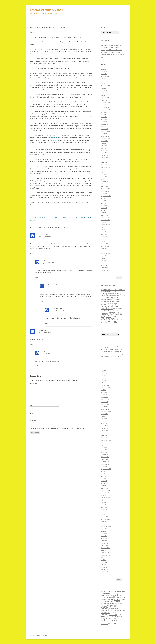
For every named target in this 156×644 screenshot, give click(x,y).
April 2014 (104, 265)
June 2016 (104, 203)
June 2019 (104, 117)
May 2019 (104, 119)
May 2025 (104, 74)
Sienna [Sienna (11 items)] (112, 315)
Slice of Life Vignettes (62, 202)
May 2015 (104, 234)
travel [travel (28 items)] (115, 317)
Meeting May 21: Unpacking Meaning (112, 52)
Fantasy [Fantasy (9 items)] (103, 298)
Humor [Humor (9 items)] (113, 300)
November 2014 (106, 249)
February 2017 (105, 184)
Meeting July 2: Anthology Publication (112, 47)
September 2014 (106, 253)
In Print (56, 19)
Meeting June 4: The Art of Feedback (111, 50)
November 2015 (106, 220)
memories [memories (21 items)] (106, 306)
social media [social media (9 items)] (118, 315)
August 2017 (105, 170)
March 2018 (104, 153)
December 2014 (105, 246)
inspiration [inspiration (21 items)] (106, 301)
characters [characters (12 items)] (104, 292)
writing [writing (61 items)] (113, 322)
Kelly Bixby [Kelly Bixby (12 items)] (115, 302)
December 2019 (105, 103)
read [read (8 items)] (124, 309)
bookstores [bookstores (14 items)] (121, 290)
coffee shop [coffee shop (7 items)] (117, 292)
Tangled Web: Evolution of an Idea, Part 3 (78, 217)
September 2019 (106, 110)
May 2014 (104, 263)
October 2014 (105, 251)
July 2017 (103, 172)
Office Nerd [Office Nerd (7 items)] (116, 309)
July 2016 (103, 201)
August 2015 (105, 227)
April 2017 (104, 179)
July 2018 (103, 143)
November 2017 (106, 162)
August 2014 (105, 256)
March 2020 (104, 95)
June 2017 (104, 174)
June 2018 (104, 146)
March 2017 (104, 182)
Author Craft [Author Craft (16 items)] (106, 290)
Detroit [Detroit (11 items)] (103, 295)
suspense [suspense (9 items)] (109, 317)
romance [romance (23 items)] (113, 313)
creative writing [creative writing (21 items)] (114, 293)
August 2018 (105, 141)
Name (32, 405)
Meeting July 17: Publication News (111, 45)
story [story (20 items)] (103, 317)
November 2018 (106, 134)
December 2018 (105, 131)
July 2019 (103, 114)
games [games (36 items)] (116, 297)
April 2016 (104, 208)
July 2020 (103, 88)
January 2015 (105, 244)
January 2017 (105, 186)
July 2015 (103, 229)
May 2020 (104, 91)
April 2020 (104, 93)
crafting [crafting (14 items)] (104, 293)
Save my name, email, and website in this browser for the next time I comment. (59, 428)
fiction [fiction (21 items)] (109, 298)
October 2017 (105, 165)
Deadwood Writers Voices (47, 10)
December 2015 (105, 217)
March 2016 (104, 210)
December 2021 (105, 76)
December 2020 (105, 86)
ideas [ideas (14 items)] (118, 300)
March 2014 (104, 268)
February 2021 (105, 83)
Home (32, 19)
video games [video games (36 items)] (108, 319)
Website (33, 421)
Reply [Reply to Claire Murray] (37, 277)
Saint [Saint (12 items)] (120, 313)
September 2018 (106, 138)
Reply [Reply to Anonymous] (32, 344)
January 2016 (105, 215)
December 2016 (105, 189)
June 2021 (104, 79)
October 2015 (105, 222)
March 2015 (104, 239)
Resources (66, 19)
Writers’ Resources (80, 19)
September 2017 (106, 167)
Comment (34, 383)
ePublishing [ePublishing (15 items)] (115, 295)
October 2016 (105, 193)
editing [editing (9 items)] (108, 296)
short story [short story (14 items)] (105, 315)
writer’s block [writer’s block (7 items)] (104, 322)
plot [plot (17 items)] (121, 309)
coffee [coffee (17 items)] (111, 292)
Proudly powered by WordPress (39, 636)
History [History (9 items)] (122, 298)
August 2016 (105, 198)
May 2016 (104, 205)
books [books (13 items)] (114, 290)
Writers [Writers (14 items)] (119, 319)
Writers (71, 202)
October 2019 (105, 107)
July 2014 (103, 258)
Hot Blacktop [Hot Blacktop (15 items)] (106, 300)
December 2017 (105, 160)
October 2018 (105, 136)
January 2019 (105, 129)
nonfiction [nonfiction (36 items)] (107, 308)
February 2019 (105, 126)
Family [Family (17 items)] (122, 295)
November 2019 (106, 105)
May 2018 (104, 148)
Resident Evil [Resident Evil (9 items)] (114, 311)
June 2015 (104, 232)
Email (32, 413)
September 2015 (106, 225)
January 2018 (105, 158)
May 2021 (104, 81)
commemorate (53, 138)
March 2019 (104, 124)
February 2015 (105, 241)
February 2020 (105, 98)
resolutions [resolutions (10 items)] (105, 313)
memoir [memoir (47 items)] (112, 304)
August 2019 (105, 112)
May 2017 (104, 177)
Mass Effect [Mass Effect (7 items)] (104, 304)
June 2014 (104, 261)
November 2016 (106, 191)
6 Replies (33, 32)
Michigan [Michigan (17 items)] (115, 306)
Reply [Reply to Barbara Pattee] (32, 253)
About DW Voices (44, 19)
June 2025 (104, 71)
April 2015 (104, 237)
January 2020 (105, 100)
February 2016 (105, 213)
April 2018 (104, 150)
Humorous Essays (50, 202)
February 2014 (105, 270)
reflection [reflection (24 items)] (106, 311)
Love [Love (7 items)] (120, 302)
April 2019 (104, 122)
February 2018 (105, 155)
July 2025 (103, 69)
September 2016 (106, 196)
